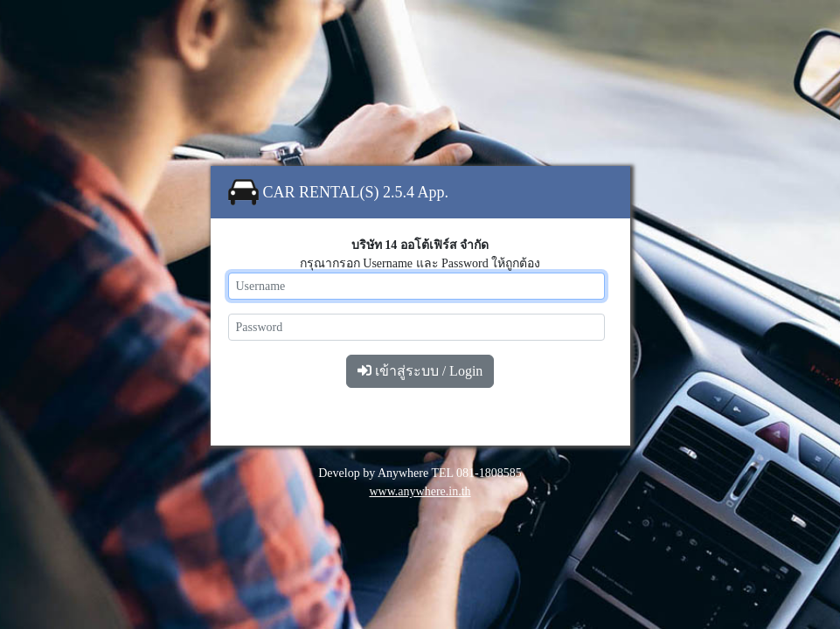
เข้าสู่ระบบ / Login (420, 371)
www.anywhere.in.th (420, 491)
